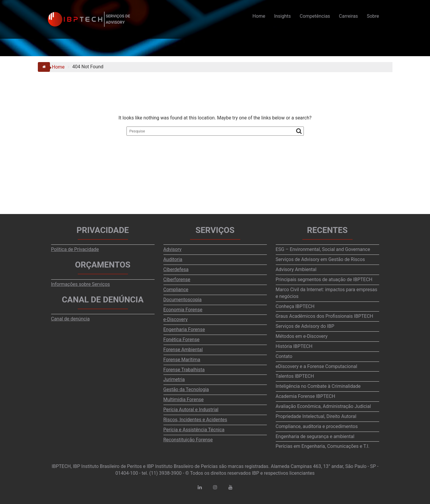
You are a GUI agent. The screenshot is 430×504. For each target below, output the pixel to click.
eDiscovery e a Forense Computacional (317, 366)
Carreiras (348, 16)
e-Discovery (176, 319)
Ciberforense (177, 279)
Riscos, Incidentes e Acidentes (195, 420)
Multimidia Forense (184, 400)
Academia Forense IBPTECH (306, 396)
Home (259, 16)
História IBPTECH (294, 346)
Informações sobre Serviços (81, 284)
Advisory (173, 249)
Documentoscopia (183, 300)
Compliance (176, 290)
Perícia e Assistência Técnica (194, 430)
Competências (315, 16)
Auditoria (173, 259)
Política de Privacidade (75, 249)
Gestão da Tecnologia (186, 389)
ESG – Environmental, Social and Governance (323, 249)
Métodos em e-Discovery (302, 336)
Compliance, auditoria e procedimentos (317, 426)
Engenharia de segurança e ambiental (315, 436)
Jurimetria (174, 379)
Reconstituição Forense (188, 440)
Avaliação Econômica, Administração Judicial (323, 406)
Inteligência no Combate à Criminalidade (318, 386)
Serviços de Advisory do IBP (305, 326)
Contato (284, 356)
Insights (282, 16)
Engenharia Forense (184, 329)
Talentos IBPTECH (295, 376)
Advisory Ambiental (296, 269)
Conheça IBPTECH (295, 306)
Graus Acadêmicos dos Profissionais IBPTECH (324, 316)
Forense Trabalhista (184, 370)
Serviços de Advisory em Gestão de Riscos (320, 259)
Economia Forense (183, 310)
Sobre (373, 16)
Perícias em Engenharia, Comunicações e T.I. (323, 446)
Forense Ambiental (183, 350)
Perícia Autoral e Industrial (191, 410)
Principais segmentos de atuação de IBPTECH (324, 279)
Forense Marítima (182, 360)
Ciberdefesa (176, 269)
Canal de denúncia (70, 319)
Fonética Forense (181, 339)
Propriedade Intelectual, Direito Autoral (316, 416)
